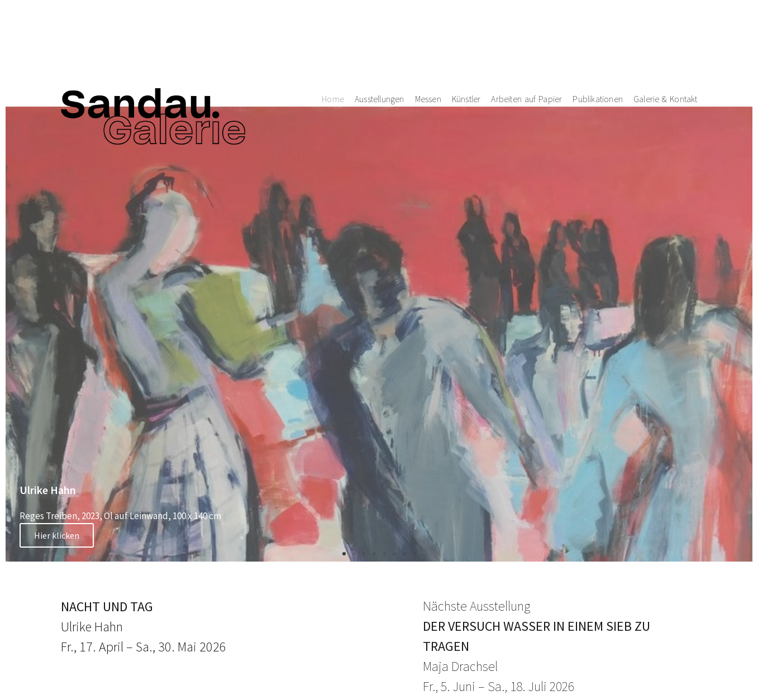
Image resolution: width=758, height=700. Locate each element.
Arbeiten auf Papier (526, 40)
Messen (428, 40)
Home (333, 40)
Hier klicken (57, 535)
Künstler (466, 40)
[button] (344, 554)
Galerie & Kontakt (666, 40)
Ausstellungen (380, 40)
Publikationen (598, 40)
